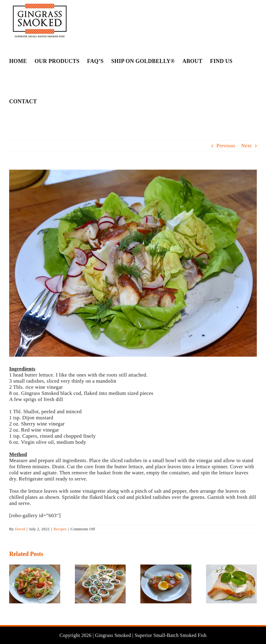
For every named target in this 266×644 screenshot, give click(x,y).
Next (246, 146)
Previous (226, 146)
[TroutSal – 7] (133, 263)
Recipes (60, 529)
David (20, 529)
